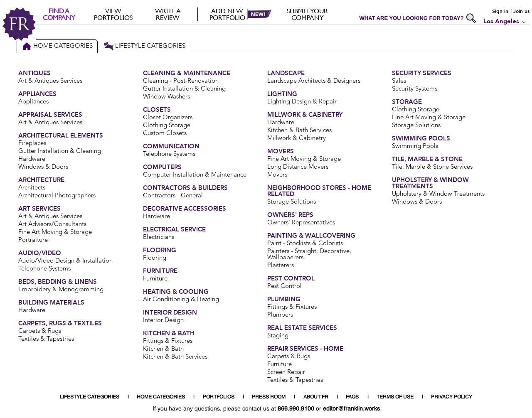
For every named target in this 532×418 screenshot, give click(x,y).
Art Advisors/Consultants (52, 225)
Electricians (159, 237)
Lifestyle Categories (144, 46)
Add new (227, 14)
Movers (277, 175)
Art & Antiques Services (50, 81)
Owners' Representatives (301, 223)
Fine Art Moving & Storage (55, 232)
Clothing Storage (167, 126)
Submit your (307, 14)
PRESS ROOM (269, 397)
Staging (278, 336)
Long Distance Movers (298, 167)
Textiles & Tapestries (46, 339)
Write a (168, 14)
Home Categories (57, 46)
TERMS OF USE (395, 397)
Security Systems (415, 89)
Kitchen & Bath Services (175, 357)
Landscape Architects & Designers (314, 81)
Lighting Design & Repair (302, 102)
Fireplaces (32, 144)
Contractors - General (173, 196)
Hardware (32, 159)
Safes (399, 81)
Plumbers (280, 315)
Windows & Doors (43, 167)
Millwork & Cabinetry (297, 139)
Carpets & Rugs (40, 331)
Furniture (155, 279)
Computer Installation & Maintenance (195, 175)
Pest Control (284, 286)
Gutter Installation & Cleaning (60, 151)
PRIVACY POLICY (452, 397)
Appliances (33, 102)
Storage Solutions (292, 202)
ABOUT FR (316, 397)
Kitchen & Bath (163, 349)
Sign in (500, 11)
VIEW (113, 14)
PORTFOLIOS (219, 397)
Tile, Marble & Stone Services (432, 167)
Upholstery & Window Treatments (438, 194)
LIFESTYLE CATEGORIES (90, 397)
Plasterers (281, 266)
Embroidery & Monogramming (61, 290)
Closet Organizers (168, 118)
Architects (32, 188)
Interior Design (163, 321)
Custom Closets (165, 134)
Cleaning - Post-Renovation (181, 81)
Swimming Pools (415, 146)
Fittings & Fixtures (168, 341)
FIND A (59, 14)
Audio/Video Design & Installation (65, 261)
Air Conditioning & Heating (181, 300)
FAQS (352, 397)
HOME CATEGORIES (161, 397)
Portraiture (33, 240)
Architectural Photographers (57, 196)
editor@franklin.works (351, 409)
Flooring (155, 258)
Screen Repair (286, 373)
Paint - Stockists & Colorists (305, 244)
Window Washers (166, 97)
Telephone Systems (44, 269)
